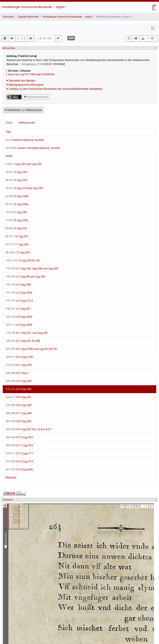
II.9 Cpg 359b (19, 325)
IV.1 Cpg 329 (19, 365)
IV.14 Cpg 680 (19, 469)
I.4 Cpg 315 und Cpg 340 (24, 188)
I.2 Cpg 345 (16, 172)
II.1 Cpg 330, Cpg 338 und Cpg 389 (32, 269)
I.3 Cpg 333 (16, 180)
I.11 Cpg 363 (17, 244)
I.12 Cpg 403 (18, 252)
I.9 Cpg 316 (16, 228)
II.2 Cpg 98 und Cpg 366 (25, 277)
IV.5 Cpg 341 (19, 397)
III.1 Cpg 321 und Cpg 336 (27, 333)
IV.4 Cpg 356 (19, 389)
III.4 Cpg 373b (19, 357)
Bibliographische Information (26, 85)
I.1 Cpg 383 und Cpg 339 (23, 164)
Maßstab (11, 478)
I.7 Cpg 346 (16, 212)
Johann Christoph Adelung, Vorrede (33, 148)
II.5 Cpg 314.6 (19, 301)
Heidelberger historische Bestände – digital (33, 7)
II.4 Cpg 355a (19, 293)
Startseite (8, 17)
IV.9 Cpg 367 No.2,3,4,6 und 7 (29, 429)
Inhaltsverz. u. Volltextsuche (23, 110)
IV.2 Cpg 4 (17, 373)
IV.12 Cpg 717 (19, 453)
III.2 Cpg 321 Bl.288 (23, 341)
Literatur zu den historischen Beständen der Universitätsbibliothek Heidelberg (55, 89)
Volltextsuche (27, 123)
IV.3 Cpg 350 (19, 381)
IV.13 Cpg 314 (19, 461)
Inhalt (9, 123)
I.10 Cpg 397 (17, 236)
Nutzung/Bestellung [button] (36, 97)
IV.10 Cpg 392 (19, 437)
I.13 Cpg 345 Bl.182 (23, 261)
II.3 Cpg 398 (18, 285)
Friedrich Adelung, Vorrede (25, 140)
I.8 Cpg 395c (17, 220)
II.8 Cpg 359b (19, 317)
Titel (8, 132)
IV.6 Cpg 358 (19, 405)
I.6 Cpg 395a (17, 204)
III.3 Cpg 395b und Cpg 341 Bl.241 (32, 349)
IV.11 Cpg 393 (19, 445)
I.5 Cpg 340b (17, 196)
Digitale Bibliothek (28, 17)
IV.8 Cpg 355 (19, 421)
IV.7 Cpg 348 (19, 413)
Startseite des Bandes (22, 81)
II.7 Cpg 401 (18, 309)
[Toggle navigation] (153, 28)
